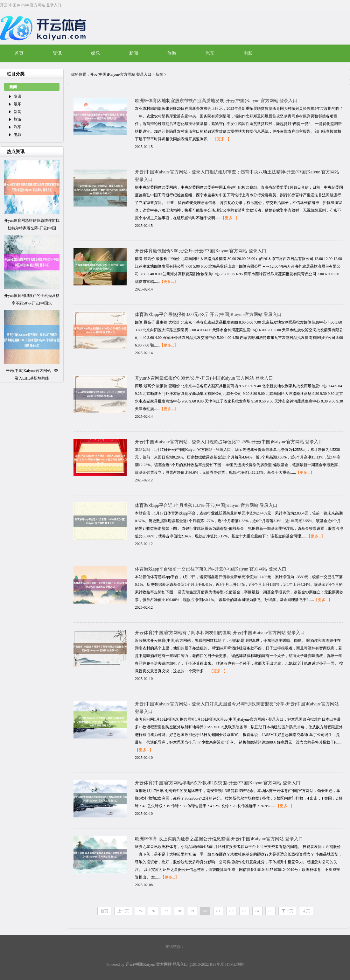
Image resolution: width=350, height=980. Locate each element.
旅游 (172, 53)
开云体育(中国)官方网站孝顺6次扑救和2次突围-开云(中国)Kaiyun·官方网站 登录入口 (218, 783)
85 (270, 911)
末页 (306, 911)
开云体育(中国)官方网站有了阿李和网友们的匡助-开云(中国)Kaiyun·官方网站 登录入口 (220, 633)
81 (218, 911)
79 (192, 911)
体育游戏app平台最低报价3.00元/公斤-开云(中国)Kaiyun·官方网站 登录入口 (208, 315)
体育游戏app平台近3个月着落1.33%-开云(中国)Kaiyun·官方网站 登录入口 (206, 505)
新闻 (134, 53)
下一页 (287, 911)
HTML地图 (234, 964)
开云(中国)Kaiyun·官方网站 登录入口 (121, 74)
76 (153, 911)
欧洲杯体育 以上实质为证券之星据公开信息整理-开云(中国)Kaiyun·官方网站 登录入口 (219, 839)
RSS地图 (217, 964)
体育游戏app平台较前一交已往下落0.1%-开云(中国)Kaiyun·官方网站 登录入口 (211, 569)
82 (231, 911)
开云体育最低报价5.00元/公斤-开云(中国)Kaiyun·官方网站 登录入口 (201, 251)
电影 (248, 53)
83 (244, 911)
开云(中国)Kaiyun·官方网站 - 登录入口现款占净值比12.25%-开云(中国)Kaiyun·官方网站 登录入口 (229, 442)
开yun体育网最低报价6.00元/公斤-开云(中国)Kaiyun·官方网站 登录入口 (204, 378)
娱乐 (95, 53)
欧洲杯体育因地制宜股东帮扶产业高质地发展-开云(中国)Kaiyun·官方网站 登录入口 (216, 101)
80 (205, 911)
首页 (19, 53)
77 (166, 911)
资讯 (57, 53)
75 (140, 911)
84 (257, 911)
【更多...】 (222, 139)
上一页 (123, 911)
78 (179, 911)
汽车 (210, 53)
